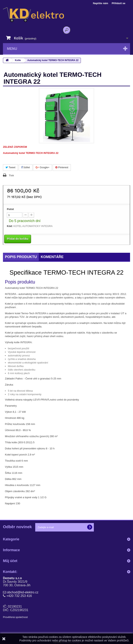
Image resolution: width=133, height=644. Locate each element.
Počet (10, 209)
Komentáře (52, 257)
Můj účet (10, 561)
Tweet (10, 167)
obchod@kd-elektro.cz (23, 592)
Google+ (42, 167)
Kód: (10, 226)
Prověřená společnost (15, 617)
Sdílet (26, 167)
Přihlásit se (119, 3)
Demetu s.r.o (12, 578)
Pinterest (62, 167)
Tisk (11, 175)
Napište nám (100, 3)
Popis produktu (21, 257)
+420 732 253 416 (19, 596)
